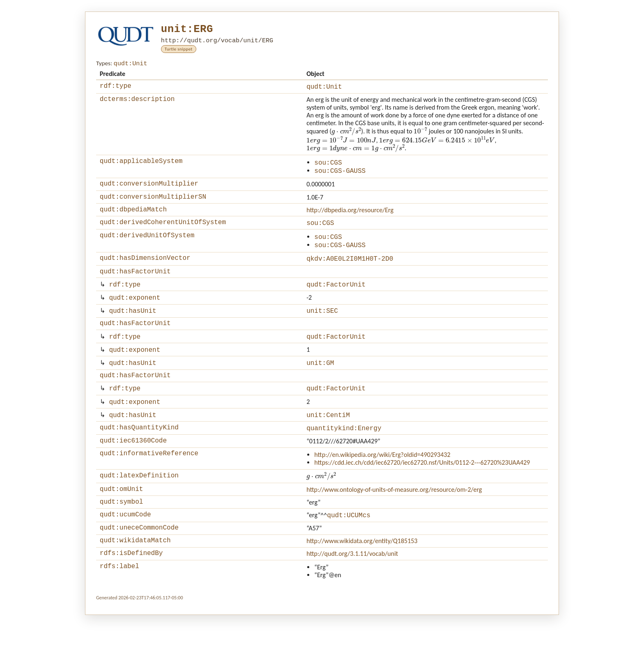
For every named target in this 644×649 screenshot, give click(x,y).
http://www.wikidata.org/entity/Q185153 (362, 572)
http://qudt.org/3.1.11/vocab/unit (352, 586)
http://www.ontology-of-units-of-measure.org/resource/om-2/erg (394, 516)
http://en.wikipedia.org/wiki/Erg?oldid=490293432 (382, 481)
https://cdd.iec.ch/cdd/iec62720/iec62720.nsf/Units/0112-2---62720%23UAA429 (422, 489)
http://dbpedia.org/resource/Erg (350, 217)
